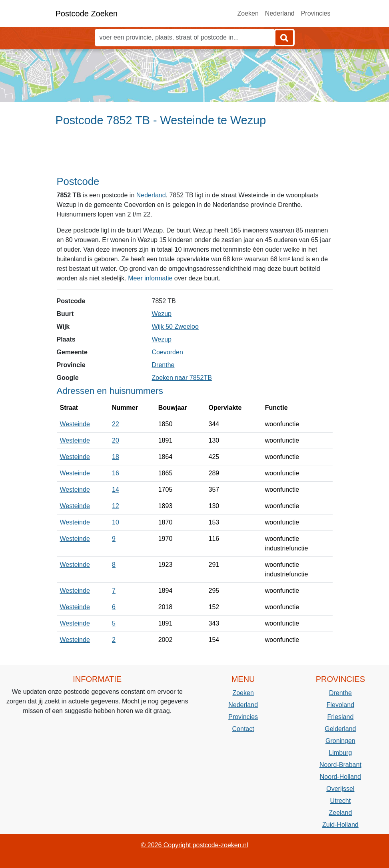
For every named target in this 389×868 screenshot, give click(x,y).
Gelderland (340, 729)
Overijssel (340, 789)
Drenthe (163, 365)
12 (116, 506)
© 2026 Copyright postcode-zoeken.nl (195, 845)
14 (116, 490)
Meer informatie (150, 278)
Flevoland (340, 705)
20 (116, 440)
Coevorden (168, 352)
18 (116, 457)
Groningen (340, 741)
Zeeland (340, 813)
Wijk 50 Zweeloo (175, 327)
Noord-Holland (340, 777)
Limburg (340, 753)
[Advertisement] (194, 155)
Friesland (340, 717)
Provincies (316, 13)
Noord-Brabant (340, 765)
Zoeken (248, 13)
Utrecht (341, 801)
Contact (243, 729)
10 (116, 522)
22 (116, 424)
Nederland (280, 13)
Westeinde (75, 424)
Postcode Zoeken (87, 14)
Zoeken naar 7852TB (182, 378)
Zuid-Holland (340, 825)
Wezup (162, 314)
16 (116, 473)
